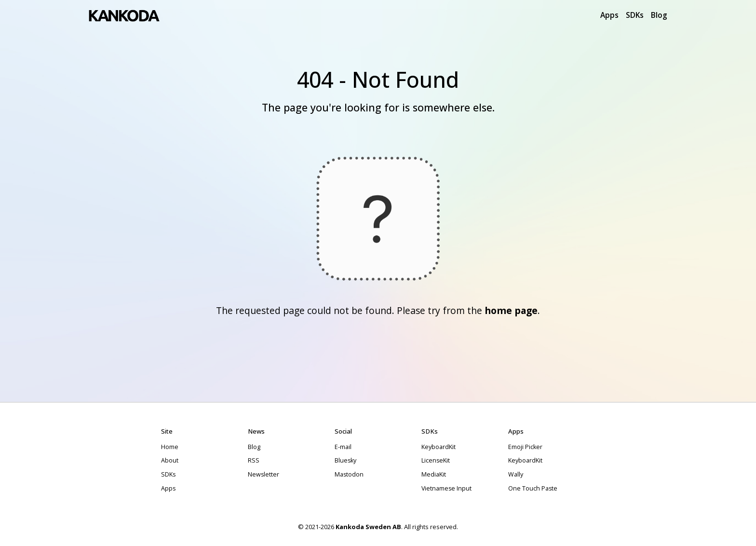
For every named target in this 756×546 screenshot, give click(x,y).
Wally (516, 474)
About (170, 460)
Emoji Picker (525, 447)
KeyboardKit (439, 447)
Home (170, 447)
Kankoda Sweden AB (368, 527)
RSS (254, 460)
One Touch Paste (533, 488)
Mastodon (349, 474)
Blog (659, 15)
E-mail (343, 447)
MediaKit (434, 474)
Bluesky (345, 460)
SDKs (635, 15)
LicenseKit (436, 460)
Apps (609, 15)
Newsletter (263, 474)
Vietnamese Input (446, 488)
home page (511, 310)
